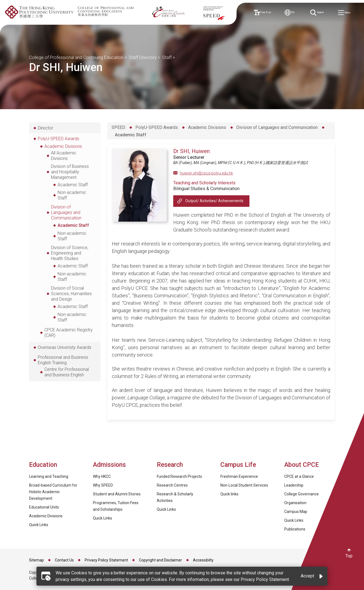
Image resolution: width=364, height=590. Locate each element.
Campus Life (238, 465)
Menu (345, 13)
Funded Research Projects (179, 476)
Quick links (229, 494)
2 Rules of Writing (160, 376)
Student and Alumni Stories (117, 494)
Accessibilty (203, 560)
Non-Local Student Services (244, 485)
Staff (167, 57)
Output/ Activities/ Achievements (214, 201)
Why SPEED (103, 485)
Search (318, 13)
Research (170, 465)
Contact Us (64, 560)
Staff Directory (143, 57)
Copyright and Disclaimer (160, 560)
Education (43, 465)
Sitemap (36, 560)
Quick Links (39, 525)
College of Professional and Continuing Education (76, 57)
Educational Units (44, 507)
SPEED (118, 127)
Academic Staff (131, 135)
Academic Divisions (207, 127)
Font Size (264, 13)
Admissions (110, 465)
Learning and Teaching (49, 476)
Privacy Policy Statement (106, 560)
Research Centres (172, 485)
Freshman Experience (239, 476)
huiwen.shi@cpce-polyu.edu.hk (206, 173)
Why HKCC (102, 476)
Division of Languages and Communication (277, 127)
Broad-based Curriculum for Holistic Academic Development (53, 492)
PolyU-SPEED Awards (157, 127)
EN (291, 12)
